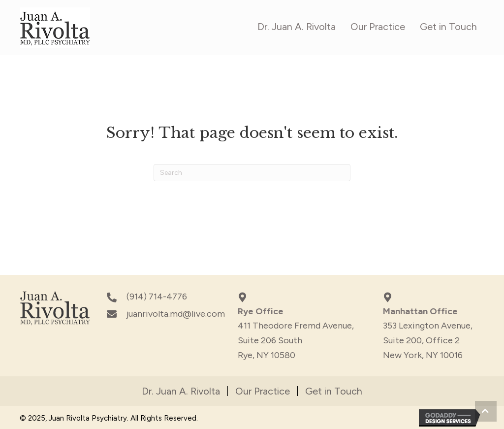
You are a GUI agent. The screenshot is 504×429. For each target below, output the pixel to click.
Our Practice (263, 391)
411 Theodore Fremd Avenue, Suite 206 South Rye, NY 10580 (296, 340)
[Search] (252, 173)
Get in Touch (334, 391)
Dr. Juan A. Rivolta (181, 391)
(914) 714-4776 (157, 297)
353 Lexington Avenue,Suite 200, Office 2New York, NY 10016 (428, 340)
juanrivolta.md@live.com (176, 314)
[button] (486, 411)
